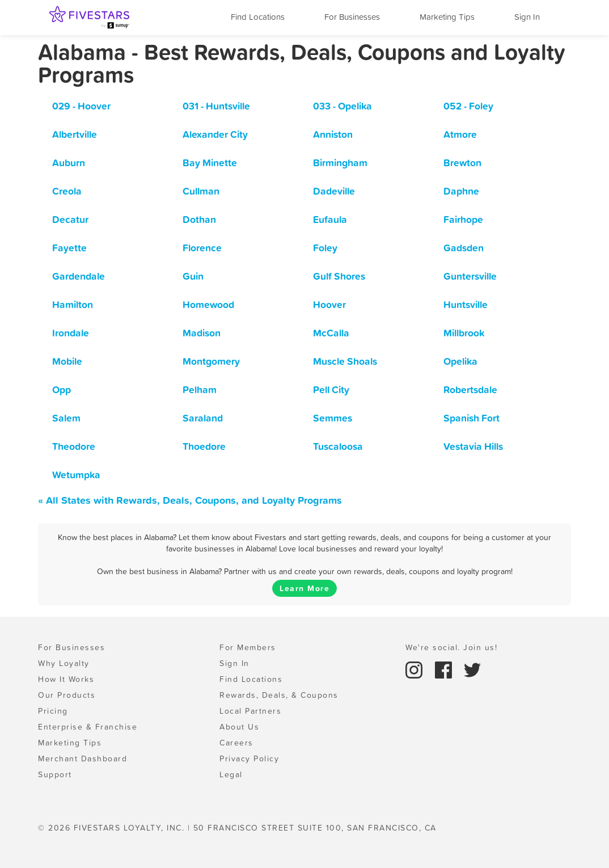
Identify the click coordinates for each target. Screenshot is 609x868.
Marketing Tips (447, 17)
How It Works (66, 679)
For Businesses (352, 17)
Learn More (304, 588)
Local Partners (250, 711)
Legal (231, 774)
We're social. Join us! (451, 647)
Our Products (67, 695)
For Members (248, 647)
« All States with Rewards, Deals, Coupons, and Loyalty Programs (190, 500)
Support (55, 774)
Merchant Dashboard (83, 759)
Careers (236, 743)
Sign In (527, 17)
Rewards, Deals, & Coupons (279, 695)
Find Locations (258, 17)
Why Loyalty (64, 663)
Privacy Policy (249, 759)
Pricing (53, 711)
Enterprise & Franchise (88, 727)
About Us (239, 727)
